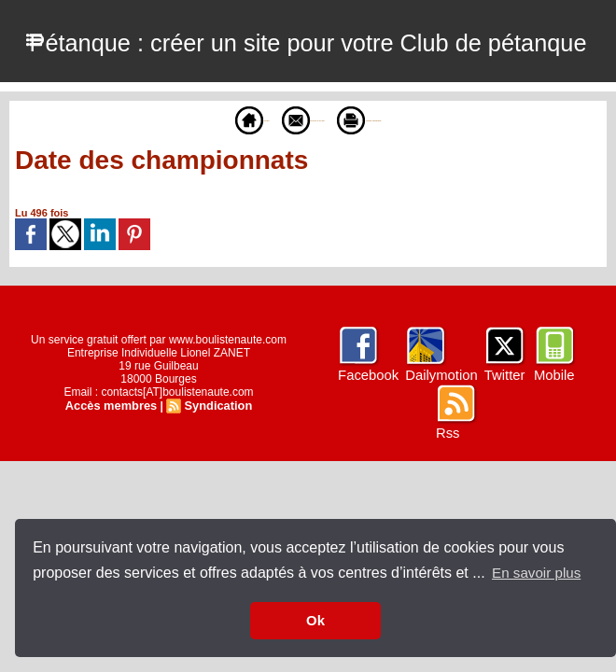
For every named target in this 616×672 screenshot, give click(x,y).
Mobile (549, 457)
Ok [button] (315, 621)
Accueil (173, 202)
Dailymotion (440, 457)
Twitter (500, 457)
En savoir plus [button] (539, 573)
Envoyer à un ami (279, 202)
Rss (447, 515)
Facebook (370, 457)
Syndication (216, 487)
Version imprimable (413, 202)
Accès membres (113, 487)
